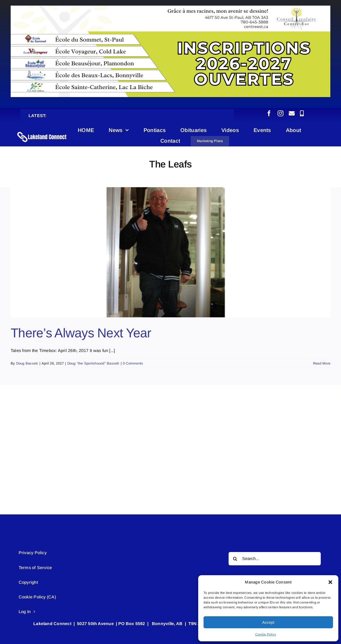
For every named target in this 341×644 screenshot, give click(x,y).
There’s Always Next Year (81, 333)
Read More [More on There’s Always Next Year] (322, 363)
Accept (268, 622)
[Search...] (275, 559)
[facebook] (269, 113)
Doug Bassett (27, 363)
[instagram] (281, 113)
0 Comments (133, 363)
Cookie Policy (266, 634)
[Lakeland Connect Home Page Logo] (42, 132)
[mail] (292, 113)
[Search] (235, 559)
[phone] (302, 113)
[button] (330, 582)
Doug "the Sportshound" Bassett (93, 363)
